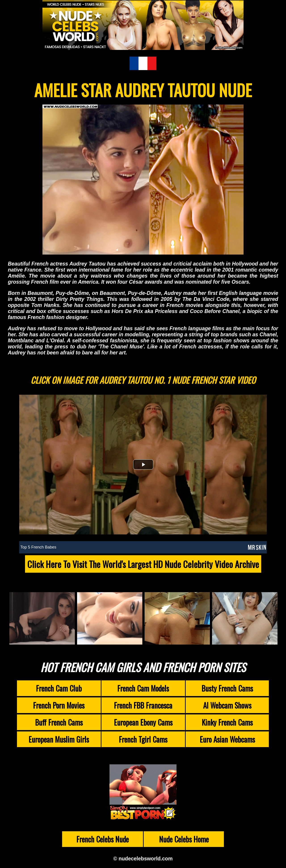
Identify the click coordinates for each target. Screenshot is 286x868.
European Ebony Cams (143, 722)
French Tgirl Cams (143, 739)
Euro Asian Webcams (227, 739)
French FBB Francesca (143, 705)
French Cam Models (143, 688)
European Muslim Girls (59, 739)
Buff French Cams (59, 722)
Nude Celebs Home (184, 839)
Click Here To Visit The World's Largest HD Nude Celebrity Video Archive (143, 564)
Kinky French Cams (227, 722)
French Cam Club (59, 688)
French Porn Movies (59, 705)
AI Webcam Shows (227, 705)
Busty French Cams (227, 688)
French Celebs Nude (103, 839)
